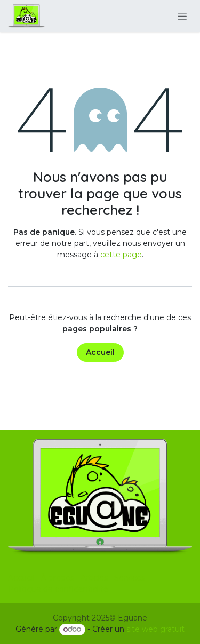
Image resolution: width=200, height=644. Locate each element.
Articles (94, 578)
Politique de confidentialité (58, 589)
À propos (58, 578)
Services (130, 578)
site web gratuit (155, 629)
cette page (121, 255)
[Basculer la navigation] (182, 16)
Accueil (100, 352)
